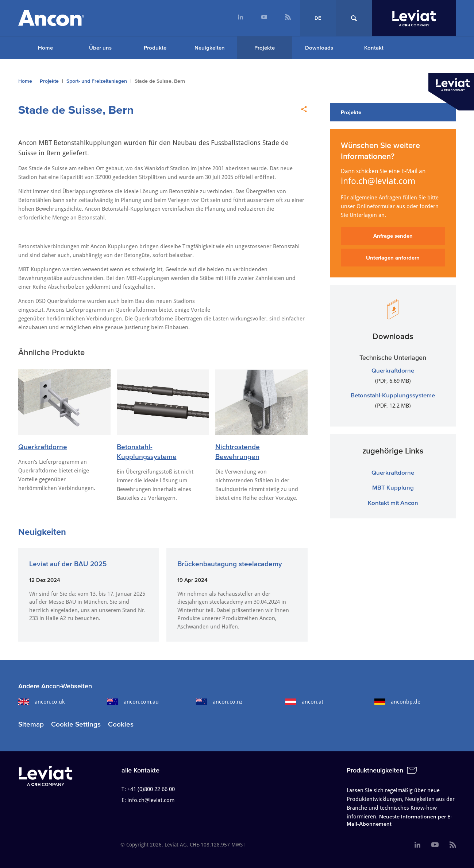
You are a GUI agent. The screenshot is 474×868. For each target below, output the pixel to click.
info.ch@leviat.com (378, 181)
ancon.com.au (133, 702)
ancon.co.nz (219, 702)
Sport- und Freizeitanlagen (97, 81)
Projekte (265, 48)
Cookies (121, 724)
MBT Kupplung (393, 487)
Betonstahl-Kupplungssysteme (393, 395)
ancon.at (304, 702)
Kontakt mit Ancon (393, 503)
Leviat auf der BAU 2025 (68, 564)
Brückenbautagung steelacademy (230, 564)
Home (45, 48)
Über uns (100, 48)
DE (318, 18)
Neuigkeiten (210, 48)
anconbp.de (397, 702)
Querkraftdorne (43, 447)
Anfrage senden (393, 236)
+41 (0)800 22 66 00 (151, 789)
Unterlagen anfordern (393, 258)
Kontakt (374, 48)
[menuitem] (241, 18)
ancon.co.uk (41, 702)
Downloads (319, 48)
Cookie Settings (76, 724)
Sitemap (31, 724)
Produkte (155, 48)
